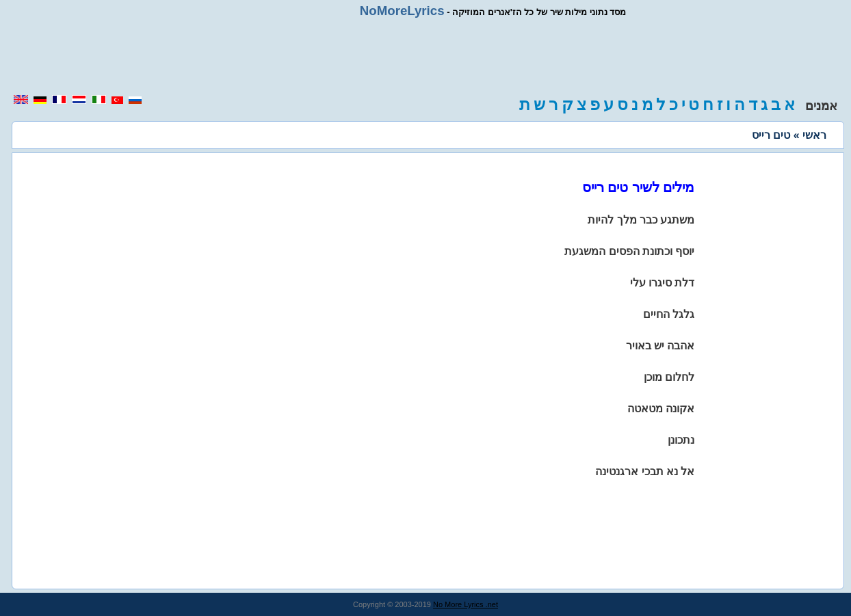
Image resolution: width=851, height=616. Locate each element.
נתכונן (681, 440)
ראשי (814, 135)
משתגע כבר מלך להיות (641, 220)
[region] (425, 56)
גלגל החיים (669, 314)
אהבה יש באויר (660, 346)
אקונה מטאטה (661, 409)
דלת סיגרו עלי (663, 283)
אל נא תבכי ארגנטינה (645, 471)
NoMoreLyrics (402, 11)
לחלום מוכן (669, 377)
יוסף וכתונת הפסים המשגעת (629, 251)
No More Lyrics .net (466, 604)
